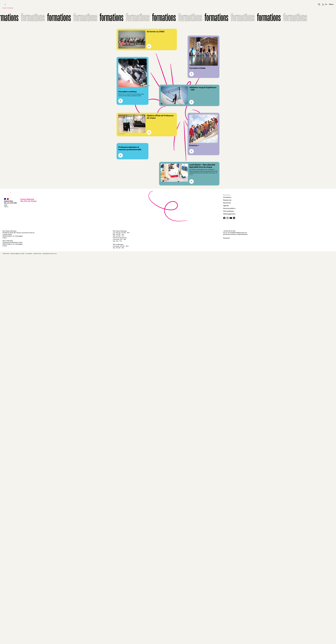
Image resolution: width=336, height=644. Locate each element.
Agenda (226, 206)
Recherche (227, 203)
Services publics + (230, 208)
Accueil (4, 8)
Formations (10, 8)
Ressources (227, 200)
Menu (331, 4)
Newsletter (227, 238)
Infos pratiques (229, 211)
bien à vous (54, 254)
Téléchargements (229, 214)
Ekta (40, 254)
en (326, 4)
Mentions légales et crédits (17, 254)
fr (323, 4)
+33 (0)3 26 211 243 (229, 231)
